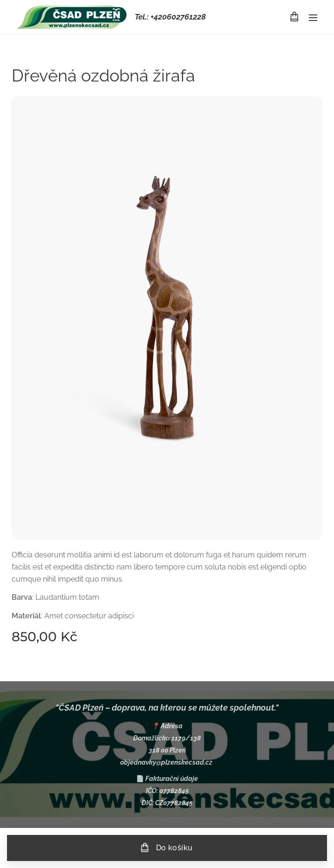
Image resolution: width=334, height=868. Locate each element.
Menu (313, 18)
